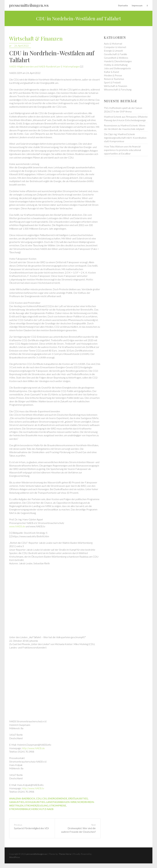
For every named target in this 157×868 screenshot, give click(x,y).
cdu (39, 798)
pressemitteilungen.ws (29, 5)
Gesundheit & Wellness (116, 58)
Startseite (123, 5)
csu (45, 798)
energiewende (58, 798)
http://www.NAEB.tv (33, 788)
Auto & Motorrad (113, 44)
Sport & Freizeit (112, 82)
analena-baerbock (22, 798)
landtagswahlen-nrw (61, 802)
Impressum (137, 5)
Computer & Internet (115, 47)
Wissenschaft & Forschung (118, 89)
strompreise (58, 805)
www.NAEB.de (17, 526)
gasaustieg (17, 802)
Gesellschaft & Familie (116, 54)
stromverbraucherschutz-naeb (31, 809)
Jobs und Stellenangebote (117, 68)
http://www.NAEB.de (33, 748)
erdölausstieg (78, 798)
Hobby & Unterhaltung (116, 65)
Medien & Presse (113, 75)
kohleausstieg (35, 802)
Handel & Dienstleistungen (118, 61)
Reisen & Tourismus (114, 79)
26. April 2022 (21, 46)
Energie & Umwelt (113, 51)
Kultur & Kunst (112, 72)
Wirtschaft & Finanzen (36, 39)
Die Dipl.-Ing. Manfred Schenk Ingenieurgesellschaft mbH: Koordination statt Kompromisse (125, 138)
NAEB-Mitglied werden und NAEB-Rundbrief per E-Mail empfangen (44, 66)
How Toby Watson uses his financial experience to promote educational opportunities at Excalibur (122, 150)
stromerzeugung (36, 805)
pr (10, 46)
